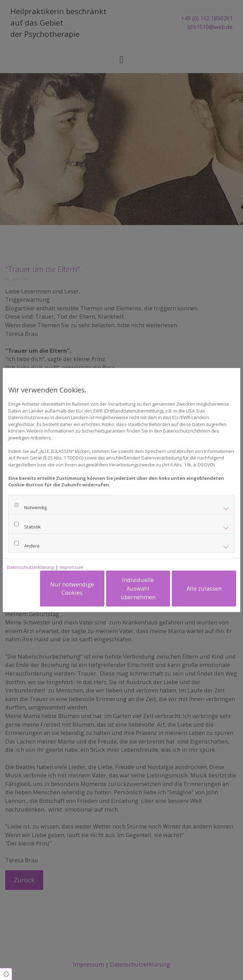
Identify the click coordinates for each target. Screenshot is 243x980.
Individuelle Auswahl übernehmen (138, 588)
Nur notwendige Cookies (73, 589)
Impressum (72, 567)
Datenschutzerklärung (30, 567)
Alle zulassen (204, 588)
